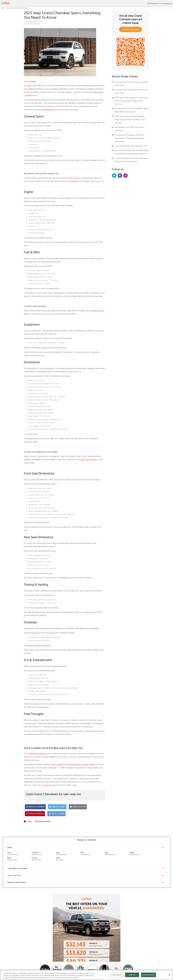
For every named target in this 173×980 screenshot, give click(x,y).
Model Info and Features (33, 24)
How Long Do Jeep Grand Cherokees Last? (131, 146)
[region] (86, 975)
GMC (85, 853)
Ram (110, 853)
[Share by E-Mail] (78, 807)
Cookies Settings (116, 975)
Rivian (60, 859)
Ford (13, 853)
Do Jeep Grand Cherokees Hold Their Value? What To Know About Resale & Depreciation (129, 138)
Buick (12, 859)
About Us (47, 785)
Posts (3, 8)
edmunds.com (49, 110)
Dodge (134, 853)
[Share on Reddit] (56, 814)
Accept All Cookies (148, 975)
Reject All (132, 975)
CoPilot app (74, 181)
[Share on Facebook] (35, 807)
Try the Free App (131, 30)
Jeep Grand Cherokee (43, 821)
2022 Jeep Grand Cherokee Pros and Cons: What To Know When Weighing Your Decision (132, 101)
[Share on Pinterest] (35, 814)
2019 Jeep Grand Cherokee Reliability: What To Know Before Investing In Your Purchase (130, 119)
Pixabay (33, 81)
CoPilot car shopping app (37, 753)
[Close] (169, 975)
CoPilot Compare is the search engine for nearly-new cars (73, 764)
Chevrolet (37, 853)
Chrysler (36, 859)
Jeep (29, 86)
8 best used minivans (88, 459)
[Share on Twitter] (57, 807)
